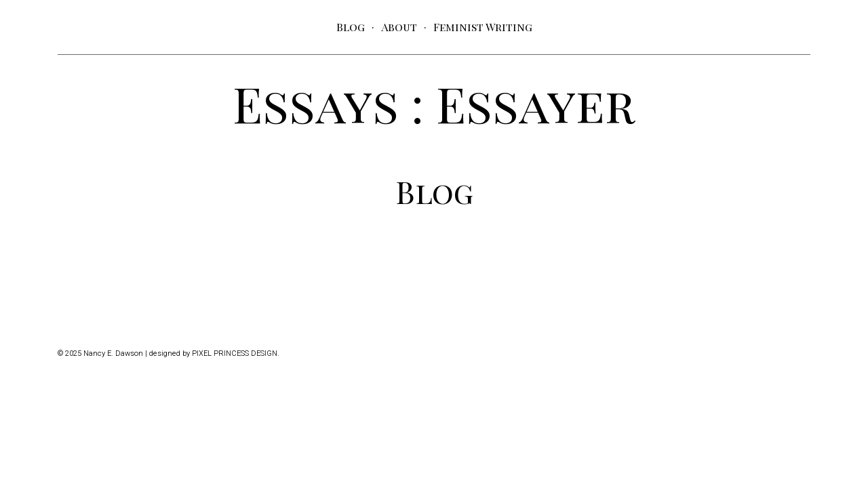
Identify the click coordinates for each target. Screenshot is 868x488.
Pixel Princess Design (235, 353)
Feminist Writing (483, 27)
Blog (351, 27)
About (399, 27)
